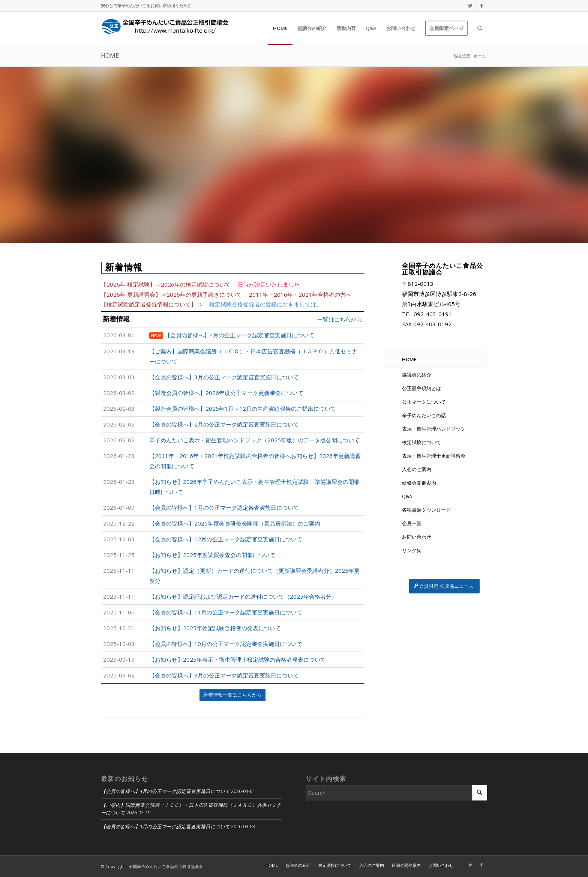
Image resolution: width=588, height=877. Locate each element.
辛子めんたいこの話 (424, 415)
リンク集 (412, 550)
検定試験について (421, 442)
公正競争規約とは (421, 388)
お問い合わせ (417, 537)
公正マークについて (424, 402)
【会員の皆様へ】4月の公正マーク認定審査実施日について (165, 791)
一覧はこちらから (340, 319)
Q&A (407, 496)
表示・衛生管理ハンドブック (434, 429)
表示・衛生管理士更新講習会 (434, 456)
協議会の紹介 (417, 375)
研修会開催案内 (419, 483)
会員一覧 (412, 523)
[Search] (480, 28)
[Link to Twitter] (470, 6)
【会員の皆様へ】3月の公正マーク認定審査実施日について (165, 827)
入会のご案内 (417, 469)
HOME (110, 56)
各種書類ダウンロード (426, 510)
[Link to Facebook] (481, 6)
